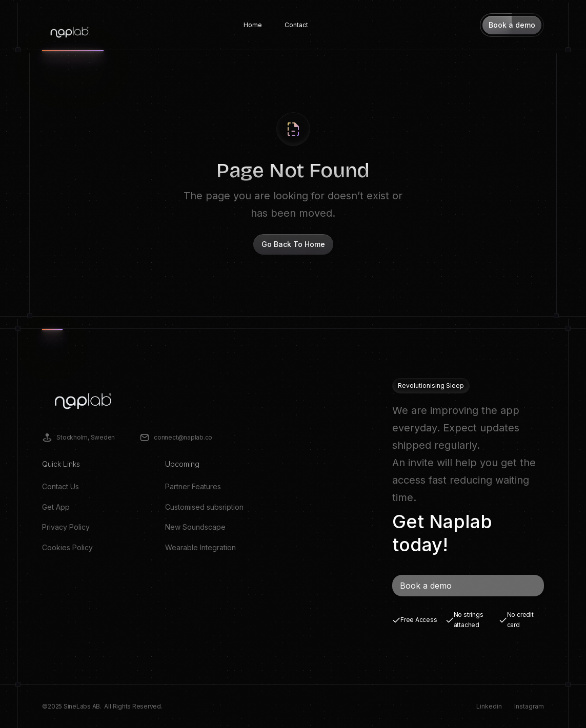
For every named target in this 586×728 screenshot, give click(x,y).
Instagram (529, 706)
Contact (296, 25)
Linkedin (489, 706)
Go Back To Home (293, 244)
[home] (69, 25)
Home (253, 25)
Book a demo (426, 586)
